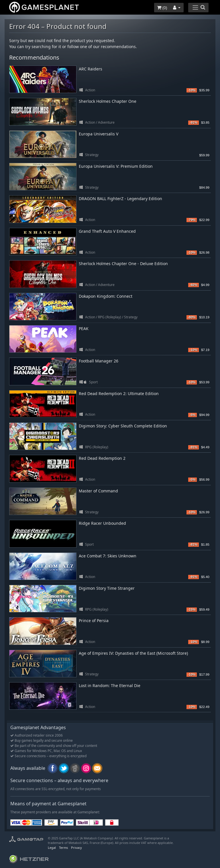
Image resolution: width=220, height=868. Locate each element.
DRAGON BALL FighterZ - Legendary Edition (120, 199)
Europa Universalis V (99, 134)
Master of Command (98, 491)
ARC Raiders (91, 69)
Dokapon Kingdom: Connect (106, 296)
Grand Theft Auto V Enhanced (107, 231)
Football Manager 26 (99, 361)
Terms (63, 848)
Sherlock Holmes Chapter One (108, 101)
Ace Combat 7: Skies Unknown (108, 556)
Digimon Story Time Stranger (107, 588)
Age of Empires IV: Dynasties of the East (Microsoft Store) (133, 653)
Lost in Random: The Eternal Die (110, 685)
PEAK (84, 329)
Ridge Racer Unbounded (102, 523)
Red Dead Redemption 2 (102, 458)
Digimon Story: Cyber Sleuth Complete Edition (123, 426)
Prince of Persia (94, 621)
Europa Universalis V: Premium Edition (116, 166)
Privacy (76, 848)
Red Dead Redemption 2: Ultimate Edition (119, 393)
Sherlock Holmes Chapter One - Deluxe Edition (123, 264)
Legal (52, 848)
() (162, 8)
